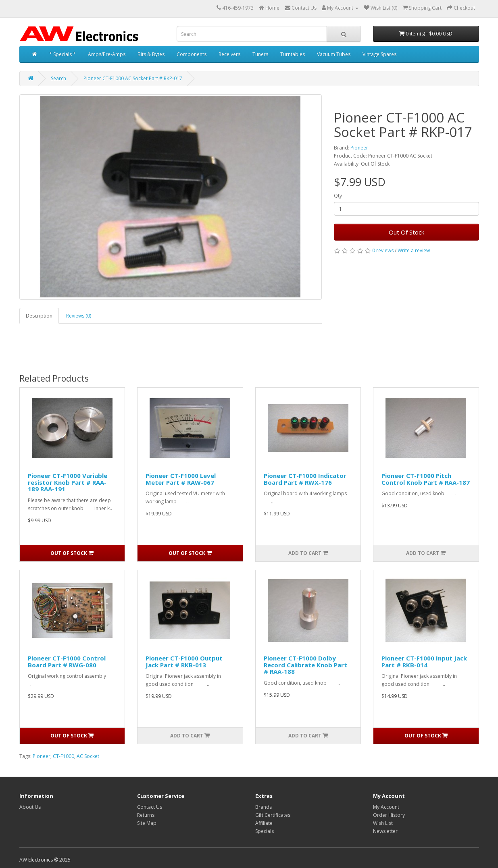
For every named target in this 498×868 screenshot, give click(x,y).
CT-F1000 (64, 756)
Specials (265, 831)
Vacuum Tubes (334, 54)
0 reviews (383, 250)
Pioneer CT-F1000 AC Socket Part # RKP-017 (133, 78)
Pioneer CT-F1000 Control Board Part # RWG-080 (67, 661)
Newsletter (385, 831)
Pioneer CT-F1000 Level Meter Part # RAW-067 (181, 479)
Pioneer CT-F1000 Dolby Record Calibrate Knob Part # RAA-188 (305, 665)
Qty (338, 196)
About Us (30, 807)
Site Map (147, 823)
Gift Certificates (273, 815)
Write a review (414, 250)
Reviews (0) (79, 316)
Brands (264, 807)
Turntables (293, 54)
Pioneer (359, 148)
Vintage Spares (379, 54)
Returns (146, 815)
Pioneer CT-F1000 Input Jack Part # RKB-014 (424, 661)
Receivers (229, 54)
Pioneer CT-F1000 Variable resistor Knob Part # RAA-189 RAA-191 (68, 482)
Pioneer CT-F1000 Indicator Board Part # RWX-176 (305, 479)
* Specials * (63, 54)
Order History (389, 815)
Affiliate (264, 823)
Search (58, 78)
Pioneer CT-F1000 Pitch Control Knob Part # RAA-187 (426, 479)
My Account (386, 807)
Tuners (260, 54)
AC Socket (88, 756)
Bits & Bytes (151, 54)
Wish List (383, 823)
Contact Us (150, 807)
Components (192, 54)
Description (39, 316)
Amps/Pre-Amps (107, 54)
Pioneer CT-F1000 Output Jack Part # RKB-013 (184, 661)
